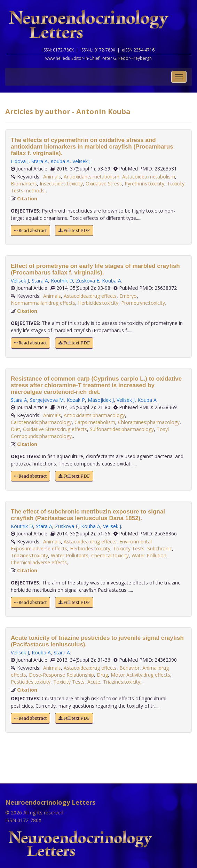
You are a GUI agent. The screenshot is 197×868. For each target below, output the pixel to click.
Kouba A (60, 161)
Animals (52, 177)
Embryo (128, 296)
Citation (27, 198)
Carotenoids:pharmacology (41, 422)
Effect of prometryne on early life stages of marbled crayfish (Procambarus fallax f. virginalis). (95, 269)
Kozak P (76, 400)
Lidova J (20, 161)
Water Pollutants (70, 555)
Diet (15, 429)
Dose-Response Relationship (61, 675)
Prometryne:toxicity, (144, 303)
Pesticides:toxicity (31, 682)
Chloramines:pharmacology (149, 422)
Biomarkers (24, 184)
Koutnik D (62, 281)
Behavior (129, 668)
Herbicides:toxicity (98, 303)
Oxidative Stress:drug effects (55, 429)
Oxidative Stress (104, 184)
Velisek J (81, 161)
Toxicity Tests (129, 548)
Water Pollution (149, 555)
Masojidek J (101, 400)
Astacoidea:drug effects (90, 296)
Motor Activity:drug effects (140, 675)
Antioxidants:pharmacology (94, 415)
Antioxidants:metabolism (92, 177)
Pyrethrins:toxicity (144, 184)
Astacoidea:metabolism (149, 177)
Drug (102, 675)
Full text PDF (74, 230)
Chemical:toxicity (110, 555)
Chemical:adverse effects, (40, 562)
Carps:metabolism (95, 422)
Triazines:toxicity (29, 555)
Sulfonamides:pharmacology (122, 429)
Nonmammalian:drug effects (43, 303)
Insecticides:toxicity (61, 184)
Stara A (40, 161)
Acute (94, 682)
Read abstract (30, 230)
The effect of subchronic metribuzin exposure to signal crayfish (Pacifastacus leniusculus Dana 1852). (88, 515)
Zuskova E (88, 281)
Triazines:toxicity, (122, 682)
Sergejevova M (47, 400)
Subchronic (160, 548)
